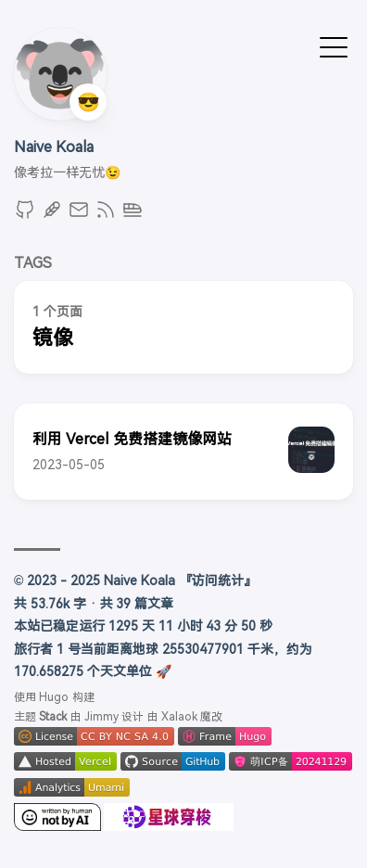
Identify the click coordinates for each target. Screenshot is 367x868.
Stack (53, 717)
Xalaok (179, 717)
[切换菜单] (334, 46)
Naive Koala (54, 147)
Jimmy (101, 717)
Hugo (54, 697)
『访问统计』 (218, 581)
